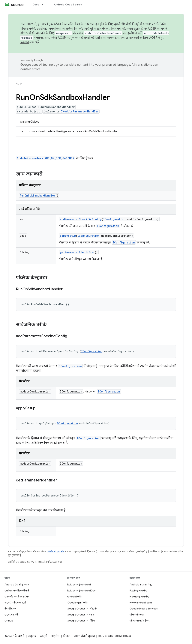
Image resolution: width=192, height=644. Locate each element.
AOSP (19, 84)
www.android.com (141, 603)
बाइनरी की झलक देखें (15, 603)
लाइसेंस (55, 636)
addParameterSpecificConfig (81, 219)
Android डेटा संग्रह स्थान (17, 584)
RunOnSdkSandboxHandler (38, 195)
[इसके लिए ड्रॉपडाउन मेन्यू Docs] (44, 5)
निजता (67, 636)
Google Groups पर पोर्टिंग (81, 621)
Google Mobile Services (144, 609)
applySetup (68, 236)
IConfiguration (114, 219)
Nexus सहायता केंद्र (139, 597)
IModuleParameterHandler (80, 111)
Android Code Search (68, 5)
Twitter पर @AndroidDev (81, 591)
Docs (36, 5)
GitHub (9, 621)
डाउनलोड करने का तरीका (17, 597)
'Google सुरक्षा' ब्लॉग (78, 603)
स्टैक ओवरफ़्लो (137, 615)
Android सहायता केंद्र (141, 584)
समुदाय (32, 636)
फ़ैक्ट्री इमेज (10, 609)
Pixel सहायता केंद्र (138, 591)
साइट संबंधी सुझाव (84, 636)
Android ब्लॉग (75, 597)
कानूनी (43, 636)
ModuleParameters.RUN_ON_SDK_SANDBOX (46, 158)
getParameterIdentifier (77, 252)
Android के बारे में (14, 636)
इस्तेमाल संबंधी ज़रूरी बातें (17, 591)
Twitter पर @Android (79, 584)
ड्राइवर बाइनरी (11, 615)
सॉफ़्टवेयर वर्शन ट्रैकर (139, 621)
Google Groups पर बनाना (81, 615)
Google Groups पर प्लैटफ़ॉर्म (82, 609)
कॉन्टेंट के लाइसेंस (56, 552)
